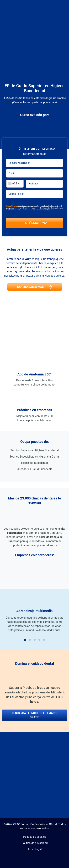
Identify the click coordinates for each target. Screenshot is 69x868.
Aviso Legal (35, 849)
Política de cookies (35, 837)
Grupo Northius (12, 206)
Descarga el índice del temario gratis (35, 715)
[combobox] (15, 184)
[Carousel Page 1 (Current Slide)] (25, 640)
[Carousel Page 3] (35, 640)
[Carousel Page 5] (44, 640)
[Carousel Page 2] (30, 640)
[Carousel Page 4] (39, 640)
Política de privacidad (35, 843)
